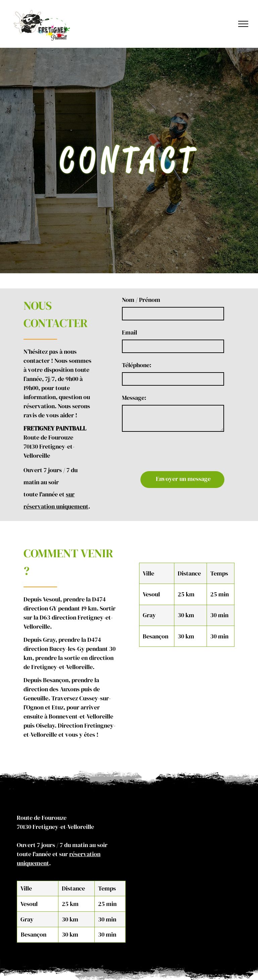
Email (147, 332)
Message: (152, 398)
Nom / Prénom (159, 300)
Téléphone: (154, 365)
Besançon (34, 916)
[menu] (243, 24)
